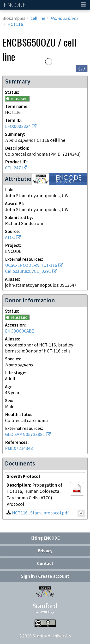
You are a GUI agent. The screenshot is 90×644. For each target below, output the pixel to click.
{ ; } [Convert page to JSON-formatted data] (82, 68)
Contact (45, 564)
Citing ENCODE (45, 538)
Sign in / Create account (45, 576)
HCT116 (15, 25)
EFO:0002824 (18, 127)
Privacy (45, 551)
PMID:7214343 (19, 449)
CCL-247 (13, 168)
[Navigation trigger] (83, 5)
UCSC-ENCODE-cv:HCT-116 (31, 265)
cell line (38, 19)
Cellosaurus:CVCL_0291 (28, 271)
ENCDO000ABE (19, 331)
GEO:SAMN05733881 (25, 435)
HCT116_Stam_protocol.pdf (40, 513)
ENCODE (15, 5)
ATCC (10, 238)
